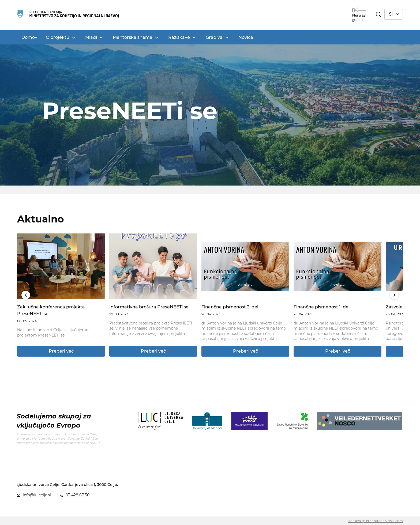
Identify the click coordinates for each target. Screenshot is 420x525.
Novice (246, 37)
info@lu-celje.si (37, 495)
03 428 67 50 (78, 495)
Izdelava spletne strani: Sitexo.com (375, 521)
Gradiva (214, 37)
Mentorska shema (133, 37)
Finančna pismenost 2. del (230, 307)
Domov (29, 37)
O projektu (58, 37)
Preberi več (61, 351)
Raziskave (179, 37)
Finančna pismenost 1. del (322, 307)
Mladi (91, 37)
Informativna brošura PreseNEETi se (149, 307)
